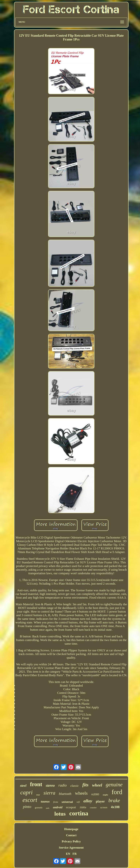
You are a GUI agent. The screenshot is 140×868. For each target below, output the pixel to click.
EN (68, 854)
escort (30, 800)
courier (93, 807)
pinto (27, 807)
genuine (114, 785)
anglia (105, 795)
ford (117, 792)
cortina (79, 813)
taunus (45, 802)
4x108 (115, 807)
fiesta (56, 802)
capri (26, 792)
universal (67, 802)
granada (39, 807)
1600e (83, 807)
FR (75, 854)
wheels (81, 793)
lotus (60, 814)
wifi (78, 802)
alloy (88, 801)
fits (85, 785)
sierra (49, 793)
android (58, 807)
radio (63, 785)
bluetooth (65, 794)
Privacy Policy (71, 841)
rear (38, 795)
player (100, 801)
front (36, 784)
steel (23, 786)
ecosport (71, 807)
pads (48, 808)
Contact (71, 835)
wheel (97, 785)
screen (104, 807)
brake (114, 800)
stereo (50, 785)
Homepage (71, 829)
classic (75, 786)
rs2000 (95, 794)
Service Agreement (71, 848)
